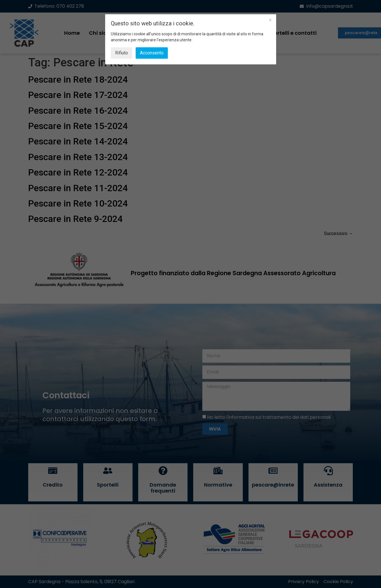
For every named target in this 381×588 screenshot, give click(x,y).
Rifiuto (122, 53)
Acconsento (152, 53)
